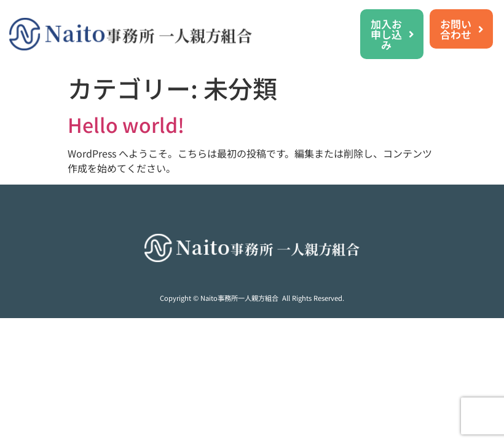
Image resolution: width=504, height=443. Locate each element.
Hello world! (126, 124)
